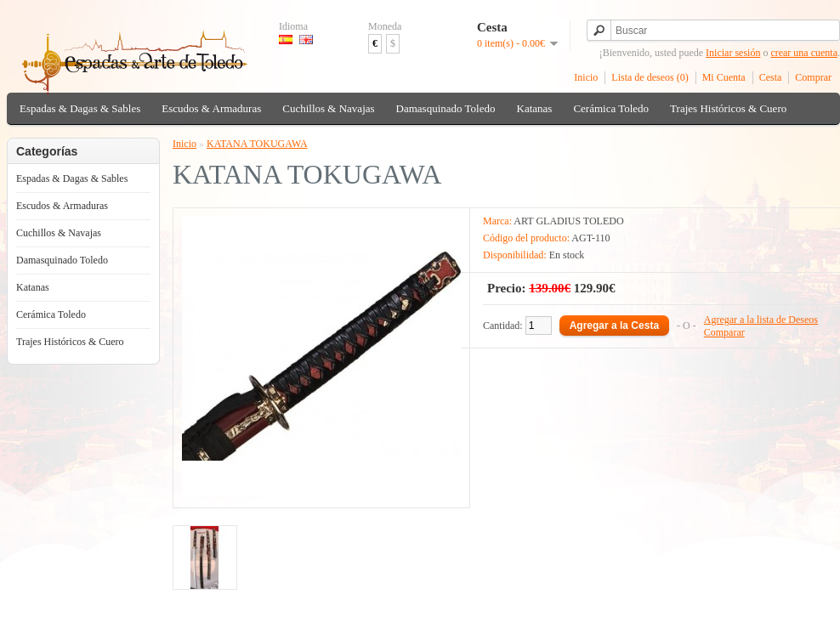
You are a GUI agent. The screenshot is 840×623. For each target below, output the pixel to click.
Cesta (771, 77)
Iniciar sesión (733, 53)
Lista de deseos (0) (650, 77)
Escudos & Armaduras (211, 108)
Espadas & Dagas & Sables (80, 108)
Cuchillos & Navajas (328, 108)
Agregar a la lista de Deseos (761, 320)
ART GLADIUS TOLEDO (568, 221)
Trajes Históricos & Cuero (728, 108)
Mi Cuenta (724, 77)
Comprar (813, 77)
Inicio (586, 77)
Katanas (535, 108)
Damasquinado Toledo (446, 108)
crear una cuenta (804, 53)
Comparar (724, 332)
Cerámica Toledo (611, 108)
